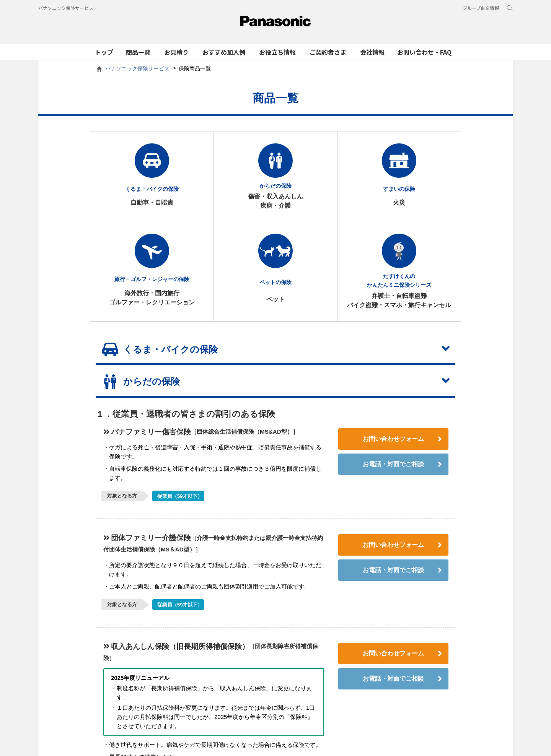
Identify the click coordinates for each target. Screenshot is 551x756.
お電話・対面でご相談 (402, 471)
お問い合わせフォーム (402, 446)
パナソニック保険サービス (66, 8)
